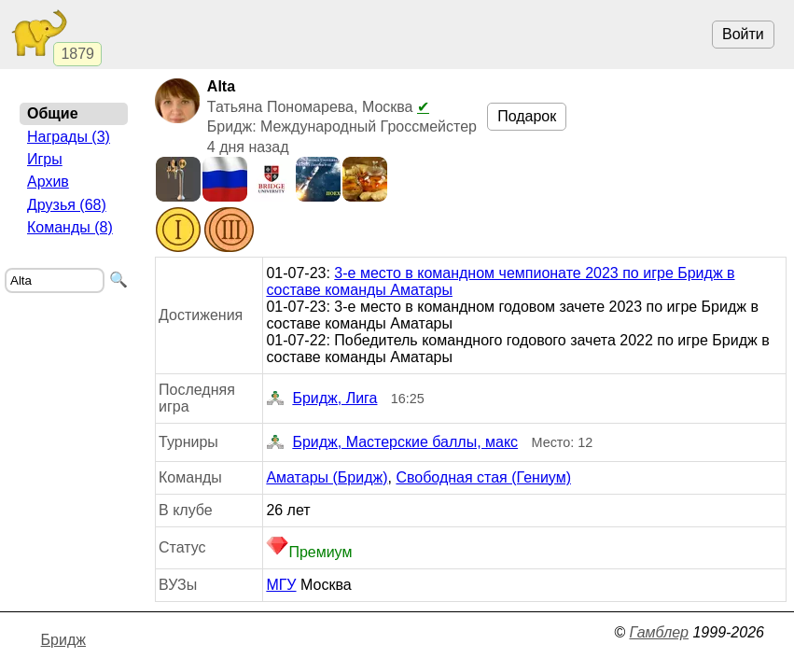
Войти (743, 34)
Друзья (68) (67, 205)
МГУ (281, 585)
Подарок (527, 116)
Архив (48, 182)
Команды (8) (70, 227)
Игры (45, 159)
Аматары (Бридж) (327, 477)
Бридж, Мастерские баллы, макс (392, 442)
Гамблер (659, 632)
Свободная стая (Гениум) (483, 477)
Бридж (63, 640)
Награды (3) (69, 137)
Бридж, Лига (321, 399)
